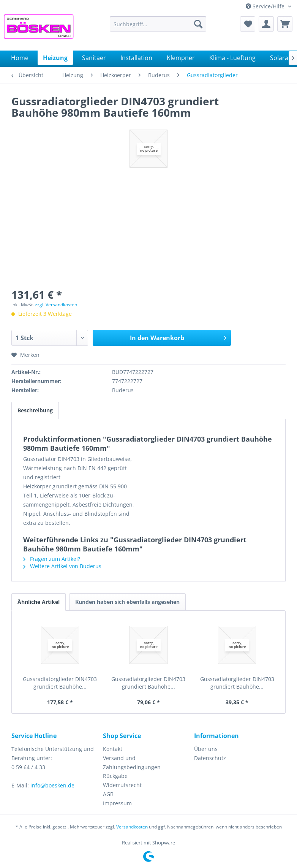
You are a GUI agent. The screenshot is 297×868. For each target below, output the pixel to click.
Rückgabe (115, 776)
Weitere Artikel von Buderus (62, 566)
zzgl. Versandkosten (56, 305)
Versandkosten (132, 827)
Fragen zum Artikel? (52, 559)
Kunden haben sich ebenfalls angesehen (127, 602)
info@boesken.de (52, 785)
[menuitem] (158, 24)
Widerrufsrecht (122, 785)
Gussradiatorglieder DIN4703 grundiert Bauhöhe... (60, 683)
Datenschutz (210, 758)
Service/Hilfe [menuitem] (266, 6)
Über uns (206, 749)
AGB (108, 794)
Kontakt (113, 749)
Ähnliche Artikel (39, 602)
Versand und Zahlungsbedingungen (132, 763)
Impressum (117, 803)
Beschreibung (35, 410)
